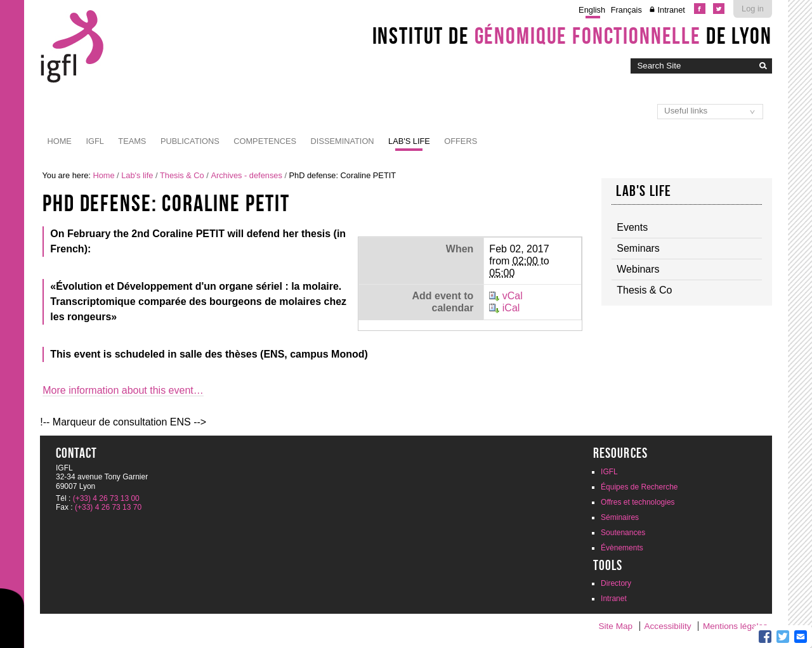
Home (60, 141)
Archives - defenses (246, 175)
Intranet (671, 10)
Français (626, 10)
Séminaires (620, 517)
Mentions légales (735, 626)
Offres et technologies (638, 502)
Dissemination (343, 141)
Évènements (622, 548)
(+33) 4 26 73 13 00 (106, 498)
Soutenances (623, 533)
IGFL (95, 141)
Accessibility (668, 626)
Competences (265, 141)
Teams (132, 141)
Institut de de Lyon (572, 36)
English (592, 10)
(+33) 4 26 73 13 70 (108, 507)
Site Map (615, 626)
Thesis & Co (182, 175)
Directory (616, 583)
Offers (461, 141)
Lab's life (409, 141)
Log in (753, 9)
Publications (190, 141)
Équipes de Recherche (639, 487)
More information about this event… (123, 390)
